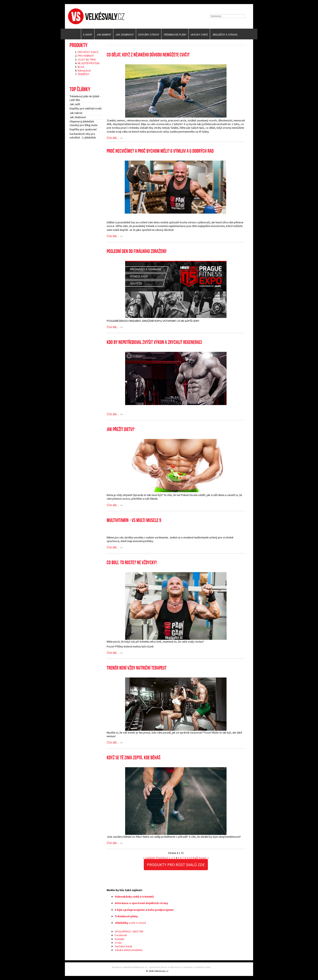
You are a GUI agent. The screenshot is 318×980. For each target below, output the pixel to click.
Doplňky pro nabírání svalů (86, 108)
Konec (203, 858)
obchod (128, 967)
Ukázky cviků (199, 35)
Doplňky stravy (149, 35)
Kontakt (120, 939)
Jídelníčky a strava (225, 35)
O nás (118, 943)
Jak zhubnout (125, 35)
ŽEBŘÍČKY (83, 74)
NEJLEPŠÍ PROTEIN (89, 63)
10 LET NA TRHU (87, 59)
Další (195, 858)
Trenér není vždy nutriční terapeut (137, 668)
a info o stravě (130, 923)
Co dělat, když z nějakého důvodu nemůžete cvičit (148, 55)
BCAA (81, 67)
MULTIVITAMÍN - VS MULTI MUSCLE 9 (134, 520)
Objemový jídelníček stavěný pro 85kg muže (84, 123)
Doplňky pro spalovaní (83, 129)
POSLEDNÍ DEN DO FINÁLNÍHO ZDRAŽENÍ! (137, 251)
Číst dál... (113, 138)
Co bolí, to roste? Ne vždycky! (132, 563)
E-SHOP (88, 35)
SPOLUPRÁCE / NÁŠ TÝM (129, 931)
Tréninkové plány (175, 35)
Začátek (150, 858)
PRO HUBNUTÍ (86, 56)
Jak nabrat (104, 35)
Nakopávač (84, 70)
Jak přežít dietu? (121, 429)
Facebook (121, 935)
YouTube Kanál (123, 946)
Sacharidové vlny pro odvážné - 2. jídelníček (83, 136)
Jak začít (75, 104)
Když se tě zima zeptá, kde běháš (134, 758)
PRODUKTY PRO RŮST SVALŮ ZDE (176, 865)
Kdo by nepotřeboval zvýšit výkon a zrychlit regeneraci (154, 342)
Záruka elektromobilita (129, 950)
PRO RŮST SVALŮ (88, 52)
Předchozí (162, 858)
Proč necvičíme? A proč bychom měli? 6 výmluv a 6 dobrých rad (160, 151)
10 (190, 858)
